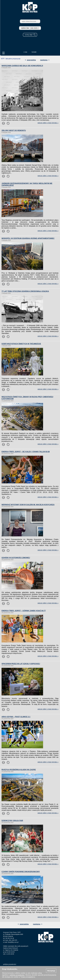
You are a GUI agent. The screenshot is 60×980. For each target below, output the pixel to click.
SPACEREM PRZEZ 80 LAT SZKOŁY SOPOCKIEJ (21, 664)
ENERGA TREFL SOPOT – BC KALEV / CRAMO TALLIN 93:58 (26, 452)
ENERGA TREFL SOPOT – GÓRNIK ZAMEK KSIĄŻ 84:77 (24, 611)
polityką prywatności (17, 975)
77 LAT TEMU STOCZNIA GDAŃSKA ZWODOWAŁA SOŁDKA (25, 291)
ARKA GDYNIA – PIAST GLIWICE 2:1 (16, 717)
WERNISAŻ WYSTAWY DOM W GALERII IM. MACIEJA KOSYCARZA (28, 505)
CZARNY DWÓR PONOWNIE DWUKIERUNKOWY (21, 872)
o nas (25, 52)
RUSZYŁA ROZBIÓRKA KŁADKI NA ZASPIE (19, 770)
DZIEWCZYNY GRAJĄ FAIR (12, 821)
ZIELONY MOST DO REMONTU (14, 130)
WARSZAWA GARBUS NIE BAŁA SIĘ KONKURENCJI (22, 66)
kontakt (34, 52)
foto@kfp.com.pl (13, 942)
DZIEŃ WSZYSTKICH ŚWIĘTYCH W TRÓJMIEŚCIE (21, 344)
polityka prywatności (10, 964)
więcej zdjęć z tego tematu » (48, 123)
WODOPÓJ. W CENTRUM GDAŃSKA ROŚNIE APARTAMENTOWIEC (28, 238)
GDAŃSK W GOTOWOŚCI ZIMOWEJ (16, 558)
